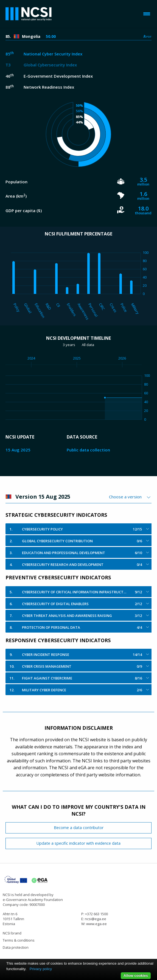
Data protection (16, 947)
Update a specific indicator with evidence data (78, 843)
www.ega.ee (96, 924)
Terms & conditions (19, 940)
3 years (69, 345)
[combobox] (130, 497)
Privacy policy (41, 969)
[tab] (78, 529)
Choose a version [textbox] (125, 497)
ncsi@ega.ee (96, 919)
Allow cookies (136, 975)
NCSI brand (12, 933)
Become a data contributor (79, 828)
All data (88, 345)
